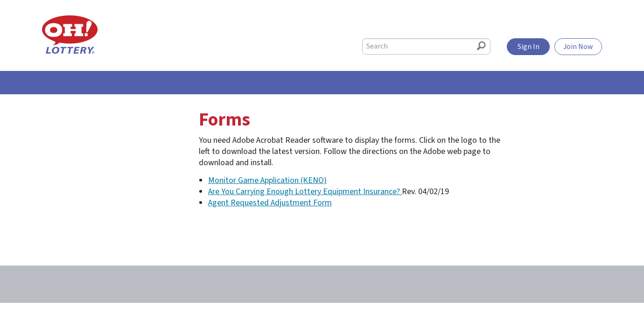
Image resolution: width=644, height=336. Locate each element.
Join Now (578, 47)
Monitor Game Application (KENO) (267, 180)
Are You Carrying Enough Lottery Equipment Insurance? (305, 192)
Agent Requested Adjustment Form (270, 203)
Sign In (528, 47)
